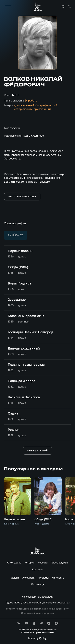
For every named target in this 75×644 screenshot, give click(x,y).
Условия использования (19, 609)
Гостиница (38, 584)
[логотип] (38, 6)
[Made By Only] (37, 639)
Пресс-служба (59, 562)
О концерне (14, 562)
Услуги (15, 578)
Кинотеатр (58, 578)
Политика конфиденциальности (52, 609)
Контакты (38, 569)
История (29, 562)
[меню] (8, 6)
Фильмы (44, 578)
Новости (43, 562)
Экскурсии (29, 578)
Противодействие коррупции (37, 613)
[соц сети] (19, 623)
